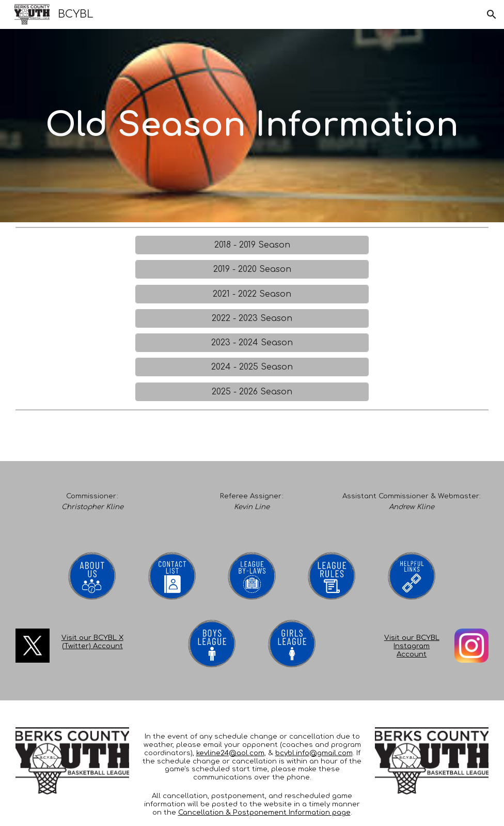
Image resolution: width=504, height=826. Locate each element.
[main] (252, 126)
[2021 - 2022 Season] (252, 294)
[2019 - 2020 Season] (252, 269)
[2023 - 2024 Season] (252, 343)
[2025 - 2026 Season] (252, 392)
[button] (492, 14)
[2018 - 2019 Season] (252, 245)
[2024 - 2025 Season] (252, 367)
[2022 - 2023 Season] (252, 318)
